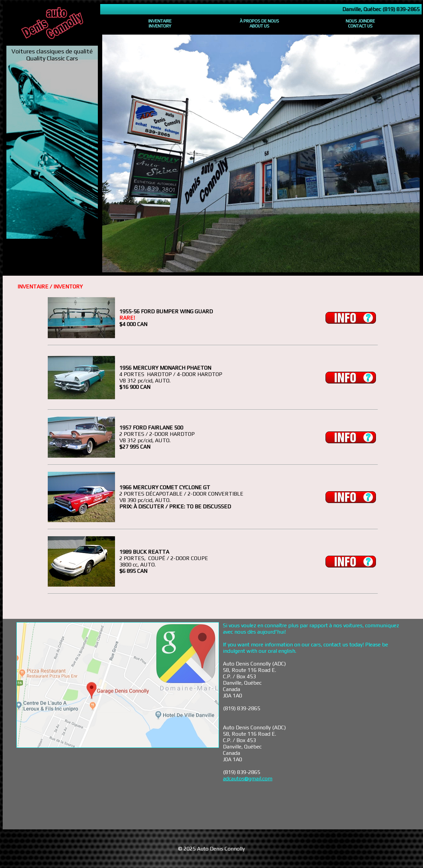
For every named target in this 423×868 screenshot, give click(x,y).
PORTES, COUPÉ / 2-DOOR (157, 558)
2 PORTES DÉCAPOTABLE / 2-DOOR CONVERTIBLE (181, 494)
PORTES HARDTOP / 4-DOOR (160, 374)
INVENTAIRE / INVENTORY (50, 287)
